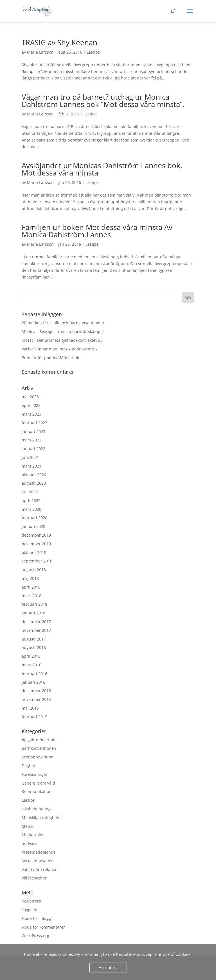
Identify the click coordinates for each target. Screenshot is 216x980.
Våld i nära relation (40, 870)
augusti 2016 (34, 647)
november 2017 (36, 630)
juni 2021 (30, 457)
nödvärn (30, 843)
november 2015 (36, 699)
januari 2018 (33, 613)
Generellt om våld (38, 783)
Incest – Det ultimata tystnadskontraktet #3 (62, 340)
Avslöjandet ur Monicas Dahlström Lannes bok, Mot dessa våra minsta (102, 169)
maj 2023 (30, 397)
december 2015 (36, 691)
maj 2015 (30, 708)
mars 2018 (31, 596)
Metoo (28, 826)
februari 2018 (34, 604)
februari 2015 (34, 717)
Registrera (31, 901)
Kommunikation (37, 791)
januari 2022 (33, 449)
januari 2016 (33, 682)
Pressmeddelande (39, 852)
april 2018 (31, 587)
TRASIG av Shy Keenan (59, 42)
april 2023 (31, 405)
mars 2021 (31, 466)
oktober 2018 (34, 552)
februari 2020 (34, 518)
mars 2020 (31, 509)
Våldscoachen (35, 878)
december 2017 (36, 622)
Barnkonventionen (39, 748)
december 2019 (36, 535)
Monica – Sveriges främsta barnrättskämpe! (63, 331)
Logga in (30, 910)
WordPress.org (35, 935)
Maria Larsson (40, 52)
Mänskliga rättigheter (42, 818)
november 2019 (36, 544)
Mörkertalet (33, 835)
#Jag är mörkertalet (40, 740)
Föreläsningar (35, 774)
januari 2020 (33, 526)
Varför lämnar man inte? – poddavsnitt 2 (60, 349)
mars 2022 (31, 440)
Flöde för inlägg (36, 918)
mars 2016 (31, 665)
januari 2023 (33, 431)
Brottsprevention (38, 757)
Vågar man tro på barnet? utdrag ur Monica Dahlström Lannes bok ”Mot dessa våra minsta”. (103, 101)
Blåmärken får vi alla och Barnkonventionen (63, 323)
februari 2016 (34, 674)
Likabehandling (36, 809)
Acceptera (108, 967)
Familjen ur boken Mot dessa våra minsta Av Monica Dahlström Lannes (97, 231)
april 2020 (31, 501)
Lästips (93, 52)
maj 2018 (30, 578)
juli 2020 (30, 492)
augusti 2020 (34, 483)
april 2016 (31, 656)
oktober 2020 (34, 475)
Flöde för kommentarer (43, 927)
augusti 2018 (34, 570)
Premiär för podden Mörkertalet (52, 358)
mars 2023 (31, 414)
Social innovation (38, 861)
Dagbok (29, 766)
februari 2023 (34, 423)
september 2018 (37, 561)
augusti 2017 (34, 639)
